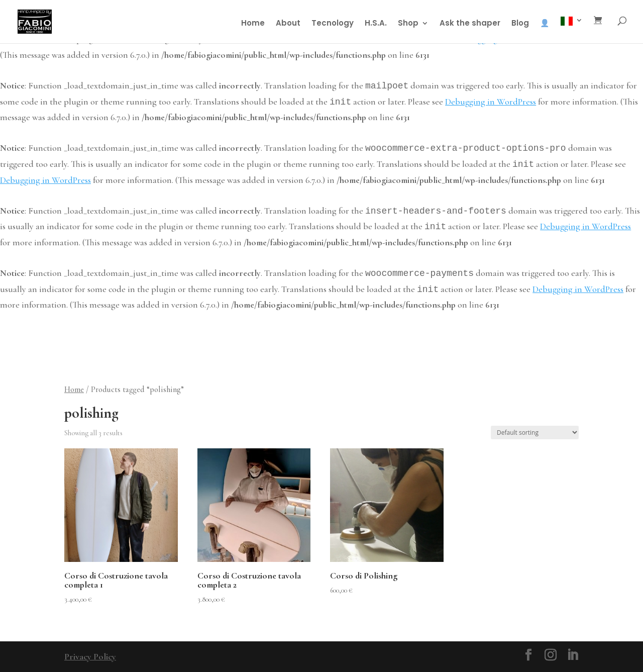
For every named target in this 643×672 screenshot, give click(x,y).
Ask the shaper (470, 24)
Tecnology (333, 24)
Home (253, 24)
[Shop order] (535, 433)
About (288, 24)
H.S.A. (376, 24)
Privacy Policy (90, 656)
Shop (408, 24)
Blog (520, 24)
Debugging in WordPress (491, 102)
